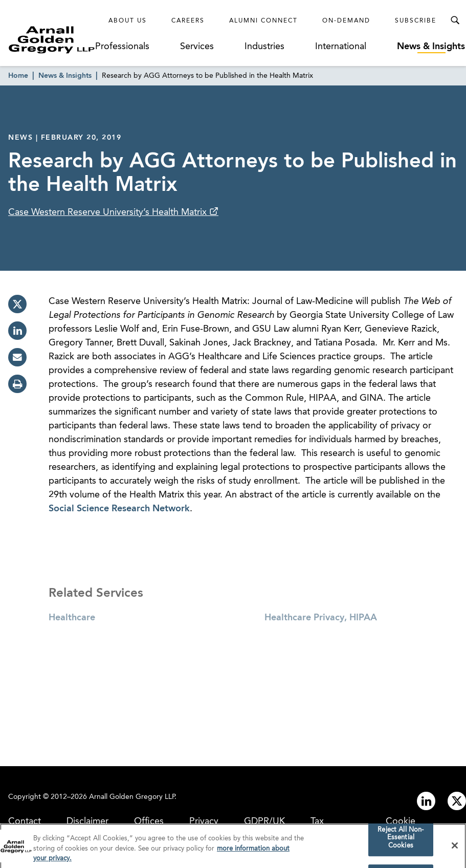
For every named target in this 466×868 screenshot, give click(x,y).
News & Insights (431, 47)
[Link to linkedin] (426, 801)
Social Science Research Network (119, 509)
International (341, 47)
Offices (149, 821)
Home (18, 76)
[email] (17, 357)
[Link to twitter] (457, 801)
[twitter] (17, 304)
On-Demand (346, 21)
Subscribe (416, 21)
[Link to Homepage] (52, 40)
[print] (17, 384)
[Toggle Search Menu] (455, 20)
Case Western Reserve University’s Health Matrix (109, 212)
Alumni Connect (263, 21)
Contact (25, 821)
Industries (264, 47)
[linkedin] (17, 331)
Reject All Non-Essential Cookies (401, 841)
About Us (128, 21)
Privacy (204, 821)
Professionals (122, 47)
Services (197, 47)
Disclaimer (87, 821)
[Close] (455, 849)
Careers (188, 21)
